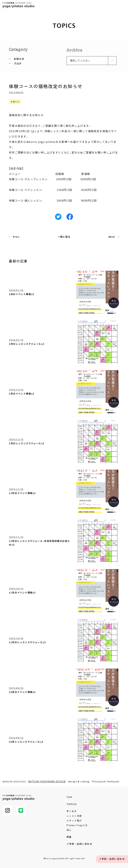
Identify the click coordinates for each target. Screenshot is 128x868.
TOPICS (72, 804)
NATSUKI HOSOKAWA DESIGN (47, 781)
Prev (16, 237)
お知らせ (19, 59)
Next (112, 237)
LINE (21, 810)
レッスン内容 (74, 816)
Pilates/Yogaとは (77, 825)
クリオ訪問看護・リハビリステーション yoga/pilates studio (19, 5)
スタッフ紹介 (74, 820)
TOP (69, 797)
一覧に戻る (64, 237)
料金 (69, 837)
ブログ (18, 63)
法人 (69, 830)
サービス (72, 811)
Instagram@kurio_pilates (7, 810)
